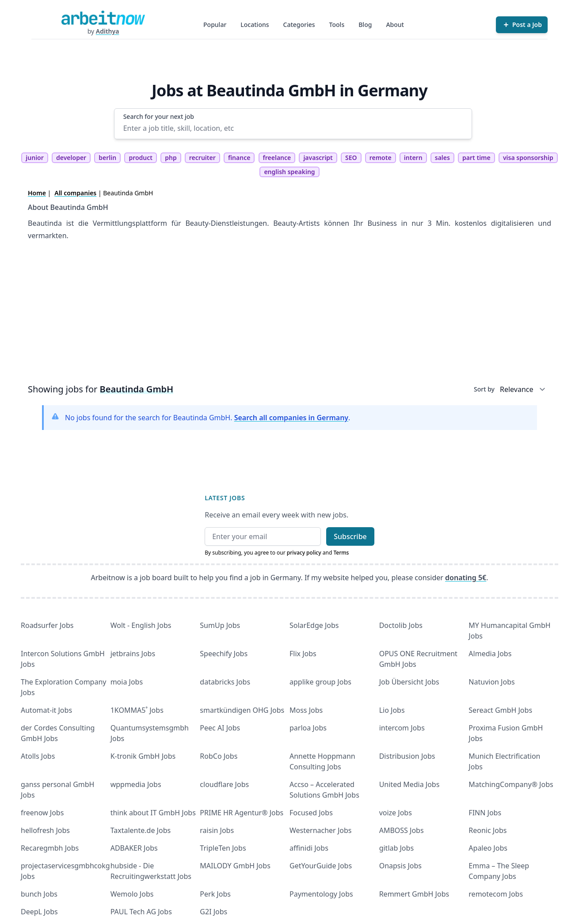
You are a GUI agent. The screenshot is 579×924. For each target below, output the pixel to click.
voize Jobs (396, 813)
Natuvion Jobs (491, 682)
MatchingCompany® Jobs (511, 784)
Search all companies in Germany (291, 418)
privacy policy (304, 553)
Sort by (484, 389)
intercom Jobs (402, 728)
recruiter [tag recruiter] (202, 158)
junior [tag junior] (35, 158)
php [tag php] (171, 158)
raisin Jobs (217, 830)
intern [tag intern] (413, 158)
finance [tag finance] (239, 158)
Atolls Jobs (38, 756)
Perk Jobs (215, 894)
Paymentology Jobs (321, 894)
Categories (299, 25)
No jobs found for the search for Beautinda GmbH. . (208, 418)
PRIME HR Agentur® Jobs (242, 813)
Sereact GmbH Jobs (500, 710)
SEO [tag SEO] (351, 158)
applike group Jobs (320, 682)
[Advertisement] (289, 315)
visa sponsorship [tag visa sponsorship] (528, 158)
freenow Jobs (42, 813)
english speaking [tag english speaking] (289, 172)
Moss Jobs (306, 710)
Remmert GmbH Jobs (414, 894)
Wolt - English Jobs (141, 625)
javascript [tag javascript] (318, 158)
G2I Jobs (213, 912)
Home (37, 193)
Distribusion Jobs (407, 756)
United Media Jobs (409, 784)
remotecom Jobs (496, 894)
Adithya (108, 31)
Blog (365, 25)
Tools (337, 25)
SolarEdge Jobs (314, 625)
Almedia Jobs (490, 654)
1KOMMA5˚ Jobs (137, 710)
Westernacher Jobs (320, 830)
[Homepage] (103, 18)
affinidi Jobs (309, 848)
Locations (255, 25)
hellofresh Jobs (45, 830)
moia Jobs (127, 682)
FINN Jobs (485, 813)
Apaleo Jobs (488, 848)
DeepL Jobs (39, 912)
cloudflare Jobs (224, 784)
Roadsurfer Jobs (47, 625)
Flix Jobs (303, 654)
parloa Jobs (308, 728)
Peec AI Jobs (220, 728)
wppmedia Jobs (136, 784)
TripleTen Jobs (223, 848)
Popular (215, 25)
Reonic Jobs (488, 830)
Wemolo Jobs (132, 894)
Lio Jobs (392, 710)
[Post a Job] (522, 25)
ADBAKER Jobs (134, 848)
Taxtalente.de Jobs (141, 830)
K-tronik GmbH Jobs (143, 756)
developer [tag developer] (71, 158)
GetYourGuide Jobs (321, 866)
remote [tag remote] (381, 158)
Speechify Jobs (224, 654)
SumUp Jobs (220, 625)
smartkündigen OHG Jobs (242, 710)
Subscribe (350, 536)
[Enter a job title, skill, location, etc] (293, 128)
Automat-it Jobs (46, 710)
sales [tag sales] (442, 158)
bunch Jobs (39, 894)
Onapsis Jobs (400, 866)
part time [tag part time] (476, 158)
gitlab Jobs (396, 848)
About (395, 25)
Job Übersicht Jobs (409, 682)
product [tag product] (141, 158)
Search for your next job (159, 116)
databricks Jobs (225, 682)
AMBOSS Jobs (402, 830)
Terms (341, 553)
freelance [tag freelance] (277, 158)
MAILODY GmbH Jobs (235, 866)
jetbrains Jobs (133, 654)
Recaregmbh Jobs (50, 848)
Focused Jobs (311, 813)
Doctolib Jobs (401, 625)
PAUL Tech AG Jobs (141, 912)
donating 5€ (466, 578)
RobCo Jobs (219, 756)
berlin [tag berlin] (107, 158)
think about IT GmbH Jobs (153, 813)
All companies (75, 193)
